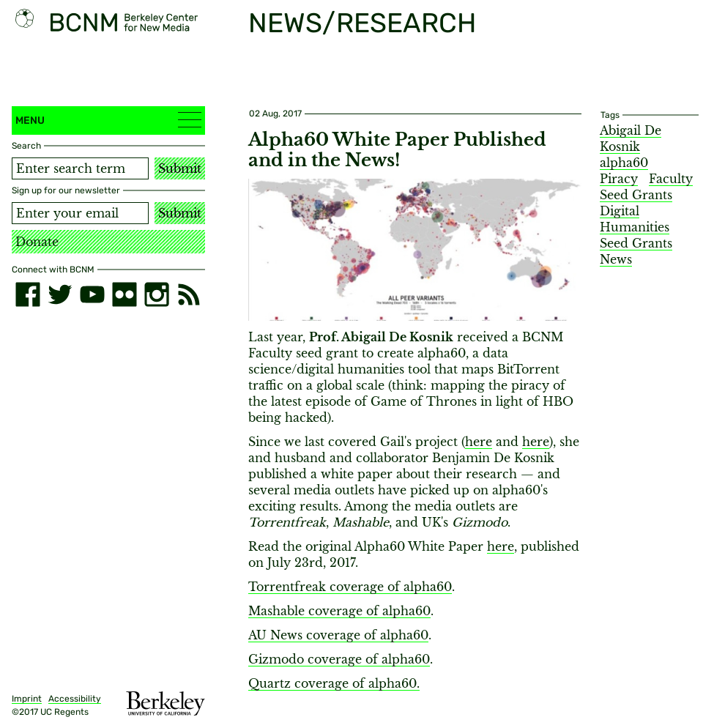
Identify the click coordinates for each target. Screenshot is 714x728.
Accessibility (75, 699)
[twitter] (60, 294)
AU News (275, 635)
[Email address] (80, 213)
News (616, 259)
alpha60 (624, 163)
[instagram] (157, 294)
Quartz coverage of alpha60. (334, 683)
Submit (180, 168)
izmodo (281, 659)
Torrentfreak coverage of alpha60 (350, 587)
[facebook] (28, 294)
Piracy (619, 179)
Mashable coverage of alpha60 (339, 611)
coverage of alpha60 (365, 635)
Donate (37, 242)
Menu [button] (108, 120)
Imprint (27, 699)
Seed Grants (636, 243)
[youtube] (92, 294)
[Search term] (80, 168)
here (479, 442)
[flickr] (124, 294)
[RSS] (189, 294)
